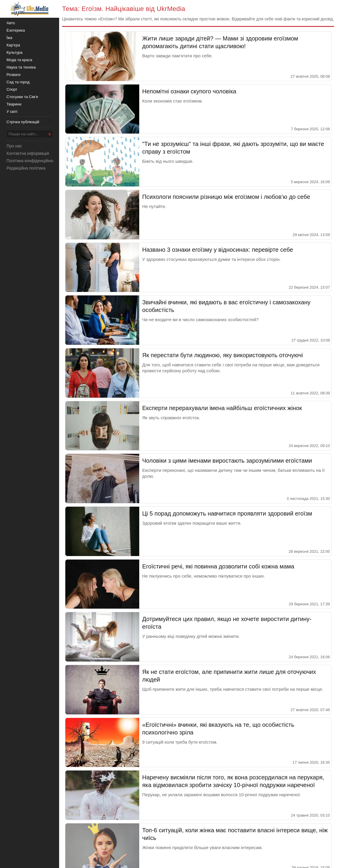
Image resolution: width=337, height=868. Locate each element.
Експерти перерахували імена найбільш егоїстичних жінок (222, 408)
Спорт (12, 89)
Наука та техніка (21, 67)
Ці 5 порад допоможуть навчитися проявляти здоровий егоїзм (227, 513)
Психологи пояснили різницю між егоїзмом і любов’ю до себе (226, 197)
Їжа (9, 38)
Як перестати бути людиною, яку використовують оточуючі (222, 355)
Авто (11, 23)
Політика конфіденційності (32, 161)
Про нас (14, 146)
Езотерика (16, 30)
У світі (12, 112)
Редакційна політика (26, 168)
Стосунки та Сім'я (22, 97)
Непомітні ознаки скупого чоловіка (189, 91)
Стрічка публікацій (23, 122)
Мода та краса (19, 60)
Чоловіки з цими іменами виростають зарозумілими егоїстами (227, 461)
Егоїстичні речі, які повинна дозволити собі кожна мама (218, 566)
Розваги (13, 75)
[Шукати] (49, 134)
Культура (14, 52)
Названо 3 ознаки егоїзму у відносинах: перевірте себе (218, 250)
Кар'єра (13, 45)
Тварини (14, 104)
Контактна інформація (28, 153)
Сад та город (18, 82)
